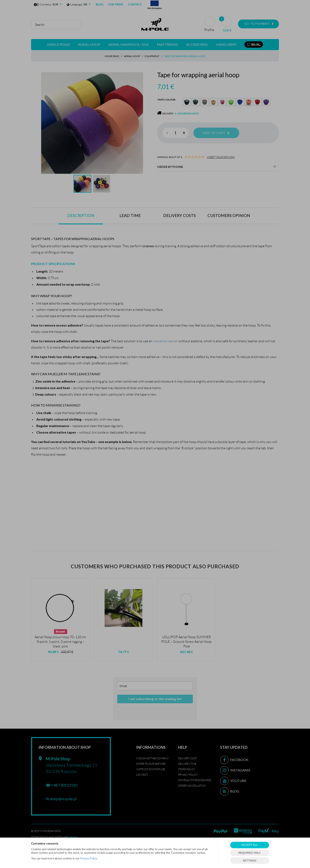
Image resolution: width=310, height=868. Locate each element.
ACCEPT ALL (250, 845)
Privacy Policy (89, 858)
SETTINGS (249, 861)
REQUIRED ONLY (250, 853)
